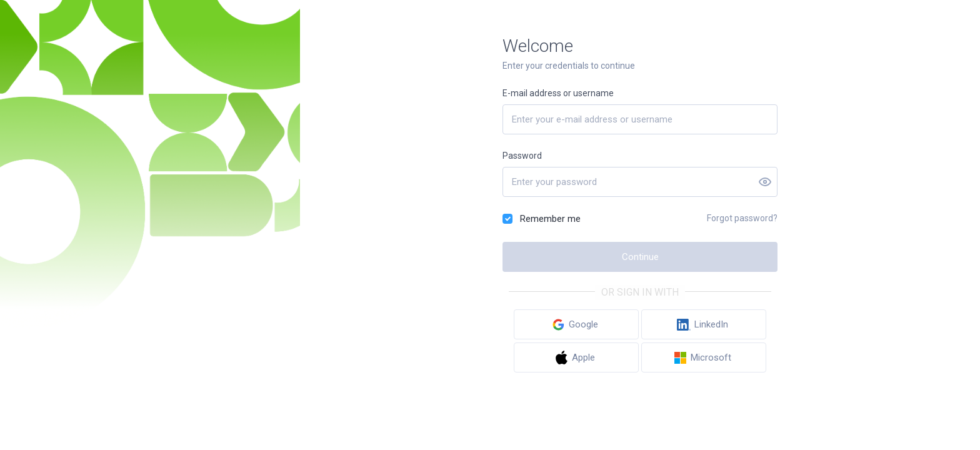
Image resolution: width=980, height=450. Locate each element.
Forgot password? (742, 218)
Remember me (550, 219)
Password (522, 156)
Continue (640, 257)
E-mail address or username (558, 93)
